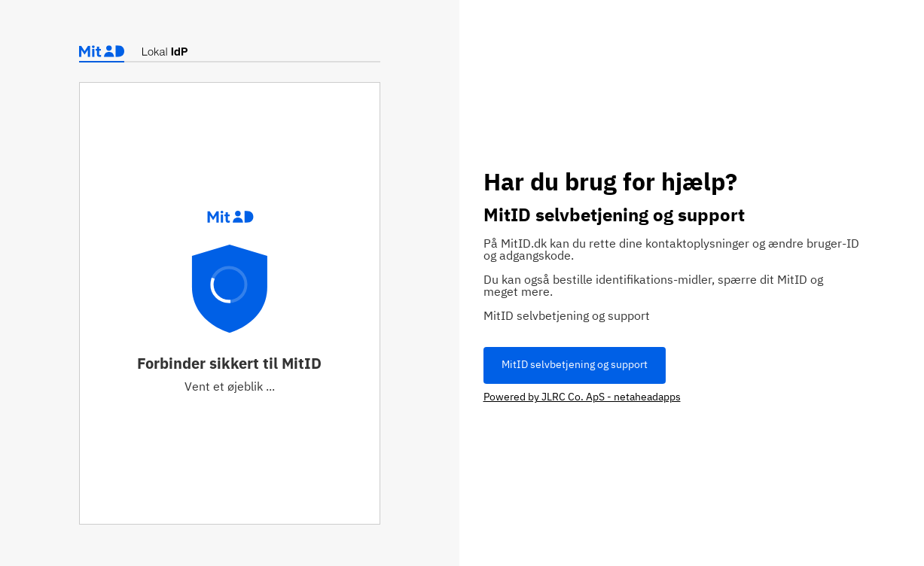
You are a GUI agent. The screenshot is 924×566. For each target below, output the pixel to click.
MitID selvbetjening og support (575, 365)
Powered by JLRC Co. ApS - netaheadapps (582, 397)
